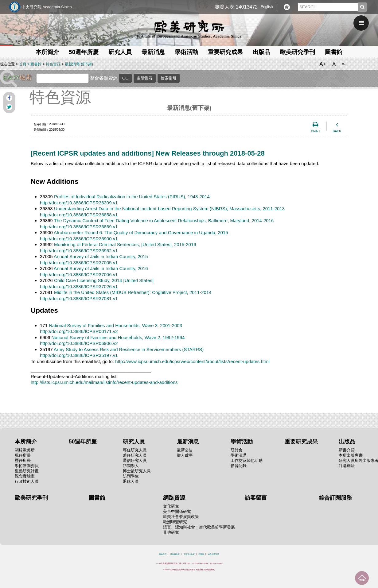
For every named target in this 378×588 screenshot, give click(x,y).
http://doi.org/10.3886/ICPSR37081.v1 (79, 298)
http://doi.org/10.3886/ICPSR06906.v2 (79, 343)
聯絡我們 (163, 554)
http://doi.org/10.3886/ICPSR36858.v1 (79, 215)
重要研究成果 (225, 52)
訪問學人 (131, 466)
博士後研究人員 (137, 471)
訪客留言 (256, 498)
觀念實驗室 (25, 476)
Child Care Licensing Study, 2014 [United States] (104, 280)
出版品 (261, 52)
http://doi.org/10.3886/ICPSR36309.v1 (79, 203)
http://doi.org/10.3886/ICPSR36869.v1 (79, 227)
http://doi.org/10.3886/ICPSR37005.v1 (79, 263)
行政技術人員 (27, 481)
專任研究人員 (135, 450)
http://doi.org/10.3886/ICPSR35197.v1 (79, 355)
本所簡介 (47, 52)
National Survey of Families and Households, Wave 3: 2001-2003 (115, 325)
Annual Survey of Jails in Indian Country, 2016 (101, 268)
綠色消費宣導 (213, 554)
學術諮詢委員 (27, 466)
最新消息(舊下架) (79, 64)
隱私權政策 (175, 554)
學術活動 (186, 52)
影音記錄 (239, 466)
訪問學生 (131, 476)
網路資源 (174, 498)
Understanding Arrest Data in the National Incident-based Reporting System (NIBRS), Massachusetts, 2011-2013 (169, 209)
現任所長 (23, 455)
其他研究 (171, 532)
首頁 (23, 64)
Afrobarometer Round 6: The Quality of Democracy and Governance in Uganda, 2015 (141, 232)
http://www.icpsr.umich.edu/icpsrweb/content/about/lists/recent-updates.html (192, 361)
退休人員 (131, 481)
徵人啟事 (185, 455)
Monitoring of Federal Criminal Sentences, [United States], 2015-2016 (125, 244)
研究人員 (120, 52)
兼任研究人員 (135, 455)
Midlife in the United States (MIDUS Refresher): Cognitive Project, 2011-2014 (133, 292)
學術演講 (239, 455)
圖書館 (334, 52)
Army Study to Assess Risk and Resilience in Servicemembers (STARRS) (129, 349)
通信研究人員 (135, 460)
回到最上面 (362, 578)
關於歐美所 (25, 450)
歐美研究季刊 (298, 52)
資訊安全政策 (189, 554)
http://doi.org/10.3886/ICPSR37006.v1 (79, 275)
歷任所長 (23, 460)
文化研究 (171, 506)
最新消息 (153, 52)
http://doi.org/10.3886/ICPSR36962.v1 (79, 251)
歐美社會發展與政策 (181, 517)
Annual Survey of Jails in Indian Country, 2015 (101, 256)
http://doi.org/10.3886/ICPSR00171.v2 (79, 331)
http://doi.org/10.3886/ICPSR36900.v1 (79, 239)
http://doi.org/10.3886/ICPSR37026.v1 (79, 286)
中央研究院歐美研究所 (189, 29)
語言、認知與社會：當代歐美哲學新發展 (199, 527)
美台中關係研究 (177, 511)
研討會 (237, 450)
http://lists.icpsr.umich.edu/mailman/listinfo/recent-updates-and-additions (104, 382)
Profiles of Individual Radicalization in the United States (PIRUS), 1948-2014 (132, 197)
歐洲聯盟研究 (175, 522)
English (267, 7)
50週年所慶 (84, 52)
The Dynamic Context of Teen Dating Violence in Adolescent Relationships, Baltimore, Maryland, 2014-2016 (164, 220)
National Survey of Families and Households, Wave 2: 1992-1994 (118, 337)
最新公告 (185, 450)
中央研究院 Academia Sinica (47, 7)
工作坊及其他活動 (247, 460)
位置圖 (201, 554)
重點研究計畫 (27, 471)
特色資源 (53, 64)
